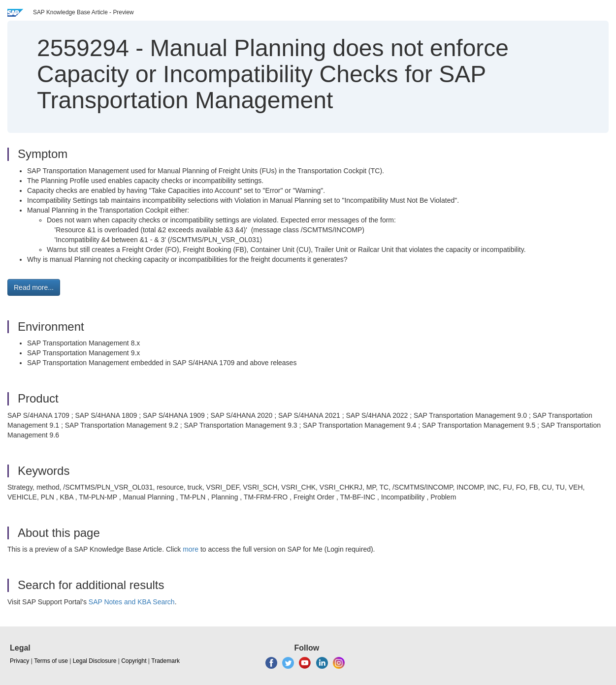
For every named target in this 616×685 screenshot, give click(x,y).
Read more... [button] (34, 287)
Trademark (165, 661)
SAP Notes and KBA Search (132, 602)
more (191, 549)
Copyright (134, 661)
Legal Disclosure (95, 661)
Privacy (19, 661)
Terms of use (51, 661)
